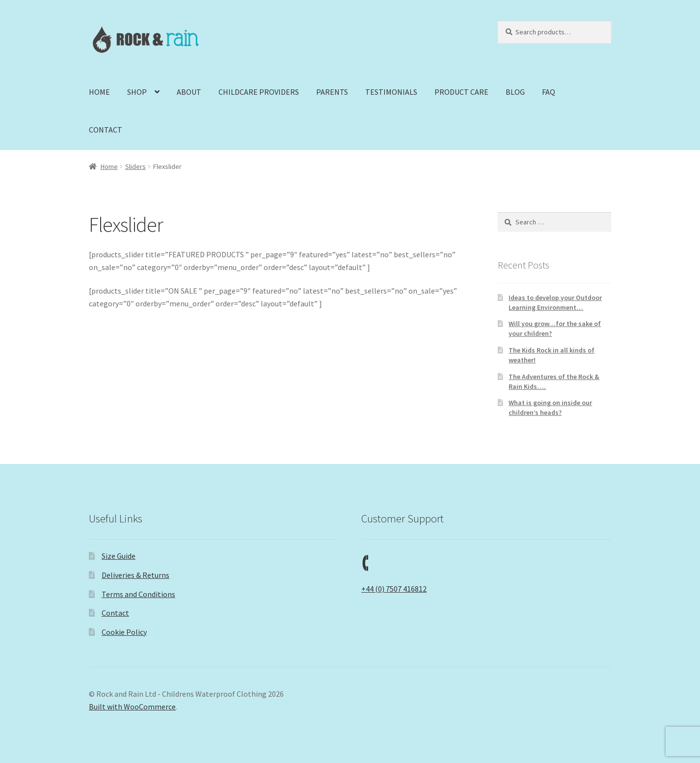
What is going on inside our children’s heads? (550, 408)
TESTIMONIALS (391, 92)
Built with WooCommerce (132, 707)
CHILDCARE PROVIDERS (259, 92)
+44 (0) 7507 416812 (394, 589)
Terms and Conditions (138, 594)
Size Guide (119, 556)
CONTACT (106, 130)
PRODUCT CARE (461, 92)
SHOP (137, 92)
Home (109, 166)
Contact (115, 613)
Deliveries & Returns (135, 575)
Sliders (135, 166)
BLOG (515, 92)
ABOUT (189, 92)
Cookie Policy (124, 632)
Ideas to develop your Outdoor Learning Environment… (555, 302)
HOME (99, 92)
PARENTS (332, 92)
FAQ (549, 92)
